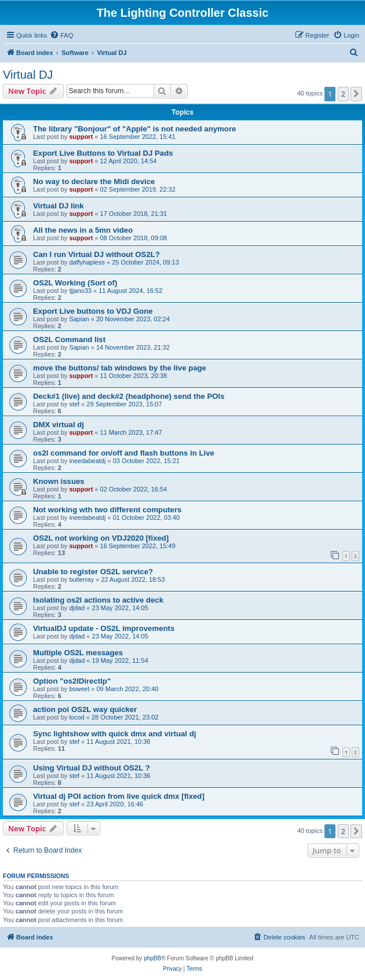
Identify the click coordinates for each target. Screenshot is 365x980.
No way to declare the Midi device (94, 181)
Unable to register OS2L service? (93, 572)
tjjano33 (80, 291)
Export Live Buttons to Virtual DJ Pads (103, 153)
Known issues (59, 481)
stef (74, 404)
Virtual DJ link (59, 206)
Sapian (79, 319)
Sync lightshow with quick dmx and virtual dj (114, 734)
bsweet (79, 689)
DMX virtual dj (59, 425)
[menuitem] (61, 35)
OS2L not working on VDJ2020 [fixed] (101, 538)
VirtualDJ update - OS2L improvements (104, 628)
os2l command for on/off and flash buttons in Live (124, 453)
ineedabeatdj (87, 461)
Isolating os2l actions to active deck (98, 600)
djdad (77, 608)
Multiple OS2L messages (78, 653)
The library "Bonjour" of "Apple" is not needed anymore (134, 129)
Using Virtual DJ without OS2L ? (92, 768)
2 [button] (343, 94)
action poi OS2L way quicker (85, 709)
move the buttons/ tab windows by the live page (120, 368)
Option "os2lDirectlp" (72, 681)
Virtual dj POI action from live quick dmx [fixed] (119, 796)
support (81, 137)
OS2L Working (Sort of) (75, 283)
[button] (356, 94)
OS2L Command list (69, 339)
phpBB (152, 958)
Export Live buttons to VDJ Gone (93, 311)
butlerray (81, 579)
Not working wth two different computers (107, 510)
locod (76, 717)
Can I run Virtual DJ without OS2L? (96, 254)
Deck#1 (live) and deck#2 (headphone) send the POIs (129, 396)
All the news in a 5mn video (83, 230)
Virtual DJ (28, 75)
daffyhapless (87, 262)
